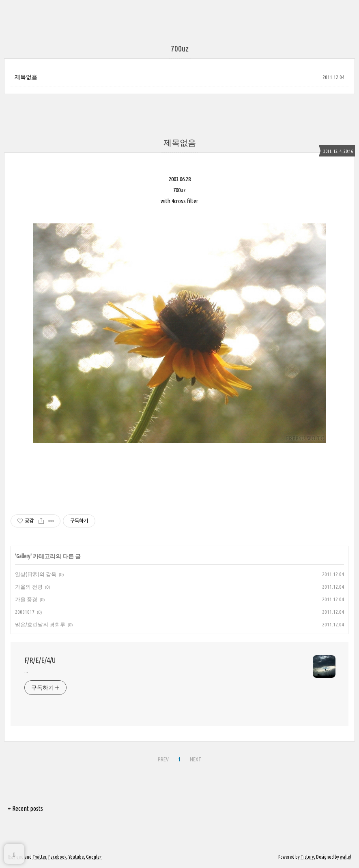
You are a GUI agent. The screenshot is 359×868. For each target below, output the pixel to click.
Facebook (57, 857)
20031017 (25, 612)
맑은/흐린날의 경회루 (40, 624)
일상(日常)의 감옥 (36, 574)
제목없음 (26, 77)
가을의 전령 (29, 587)
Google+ (94, 857)
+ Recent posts (25, 808)
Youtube (76, 857)
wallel (346, 857)
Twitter (39, 857)
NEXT (196, 759)
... (26, 671)
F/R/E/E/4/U (40, 660)
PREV (163, 759)
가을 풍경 (26, 599)
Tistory (307, 857)
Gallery (23, 556)
